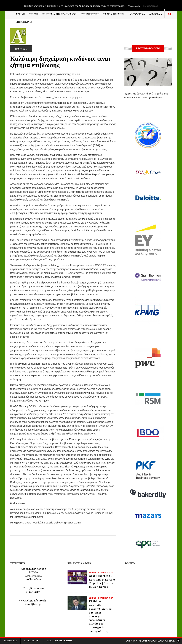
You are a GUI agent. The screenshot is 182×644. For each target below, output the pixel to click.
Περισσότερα (151, 6)
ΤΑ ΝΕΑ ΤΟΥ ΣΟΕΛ (114, 14)
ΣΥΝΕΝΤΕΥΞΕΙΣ (90, 14)
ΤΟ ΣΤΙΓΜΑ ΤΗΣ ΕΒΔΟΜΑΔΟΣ (59, 14)
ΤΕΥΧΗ (34, 14)
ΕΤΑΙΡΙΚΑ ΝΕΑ (106, 573)
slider (93, 573)
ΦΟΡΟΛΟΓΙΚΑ (137, 14)
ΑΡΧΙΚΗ (20, 14)
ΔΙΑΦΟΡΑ (156, 14)
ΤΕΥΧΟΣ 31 (21, 49)
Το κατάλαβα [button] (134, 6)
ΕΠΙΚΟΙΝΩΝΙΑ (24, 22)
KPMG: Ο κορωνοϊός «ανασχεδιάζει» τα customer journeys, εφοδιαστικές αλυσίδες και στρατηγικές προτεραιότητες (100, 616)
